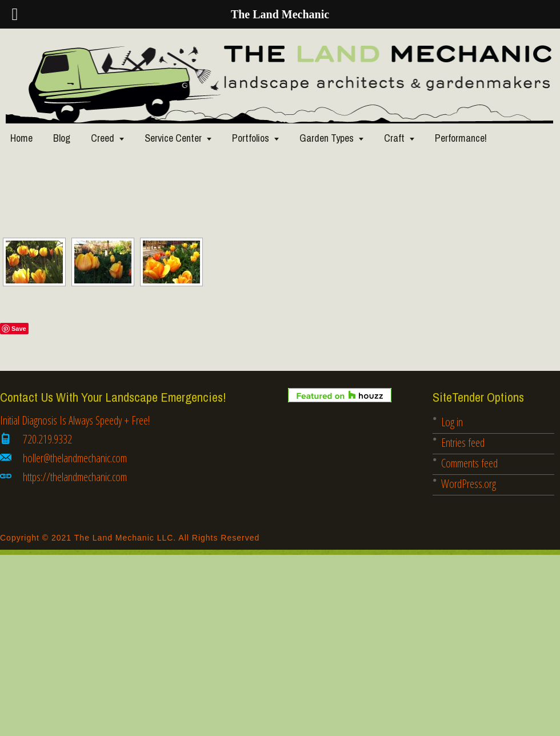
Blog (62, 138)
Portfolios (251, 138)
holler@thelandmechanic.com (75, 458)
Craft (394, 138)
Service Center (173, 138)
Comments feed (469, 463)
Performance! (461, 138)
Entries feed (463, 443)
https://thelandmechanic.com (75, 477)
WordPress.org (469, 484)
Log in (452, 422)
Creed (103, 138)
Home (21, 138)
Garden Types (327, 138)
